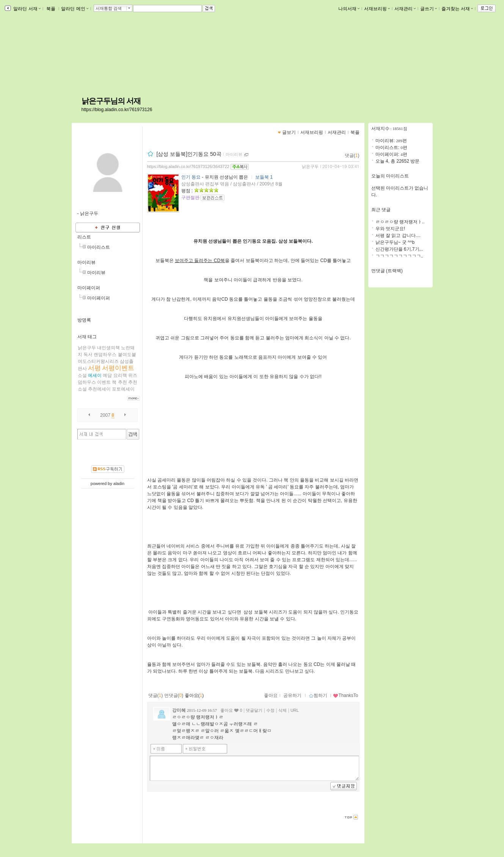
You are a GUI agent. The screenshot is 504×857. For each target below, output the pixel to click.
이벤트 (104, 382)
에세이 (95, 375)
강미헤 (179, 710)
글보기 (289, 132)
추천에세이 (99, 389)
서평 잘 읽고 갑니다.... (398, 235)
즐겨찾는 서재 (457, 9)
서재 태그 (87, 337)
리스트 (84, 237)
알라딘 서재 (26, 9)
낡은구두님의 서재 (111, 101)
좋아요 (271, 695)
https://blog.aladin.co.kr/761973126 (117, 110)
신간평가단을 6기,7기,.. (399, 249)
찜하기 (318, 695)
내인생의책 (108, 348)
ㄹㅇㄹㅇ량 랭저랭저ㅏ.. (400, 222)
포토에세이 (123, 389)
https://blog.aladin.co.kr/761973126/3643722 (188, 166)
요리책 (120, 375)
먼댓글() (174, 695)
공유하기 (292, 695)
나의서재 (349, 9)
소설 (82, 375)
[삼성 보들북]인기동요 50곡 (189, 154)
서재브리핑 (377, 9)
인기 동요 (191, 177)
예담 (107, 375)
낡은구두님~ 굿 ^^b (395, 242)
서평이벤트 (118, 368)
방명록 (84, 320)
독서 (88, 355)
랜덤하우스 (105, 355)
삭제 (283, 710)
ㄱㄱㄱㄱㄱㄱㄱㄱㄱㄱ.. (400, 256)
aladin (119, 483)
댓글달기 (254, 710)
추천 (122, 382)
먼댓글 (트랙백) (387, 271)
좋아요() (194, 695)
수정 (270, 710)
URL (295, 710)
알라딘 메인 (75, 9)
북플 (51, 9)
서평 (94, 368)
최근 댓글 (381, 210)
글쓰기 (429, 9)
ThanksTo (345, 695)
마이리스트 (99, 247)
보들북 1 (264, 177)
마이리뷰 (86, 262)
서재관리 (405, 9)
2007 (105, 415)
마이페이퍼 (89, 288)
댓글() (352, 155)
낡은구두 (87, 348)
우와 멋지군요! (390, 229)
